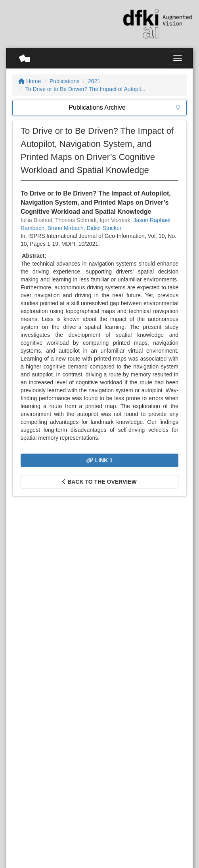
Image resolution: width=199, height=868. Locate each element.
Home (30, 81)
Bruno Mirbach (66, 228)
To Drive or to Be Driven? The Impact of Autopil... (85, 89)
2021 (94, 81)
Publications (65, 81)
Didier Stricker (104, 228)
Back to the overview (99, 482)
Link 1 (99, 460)
